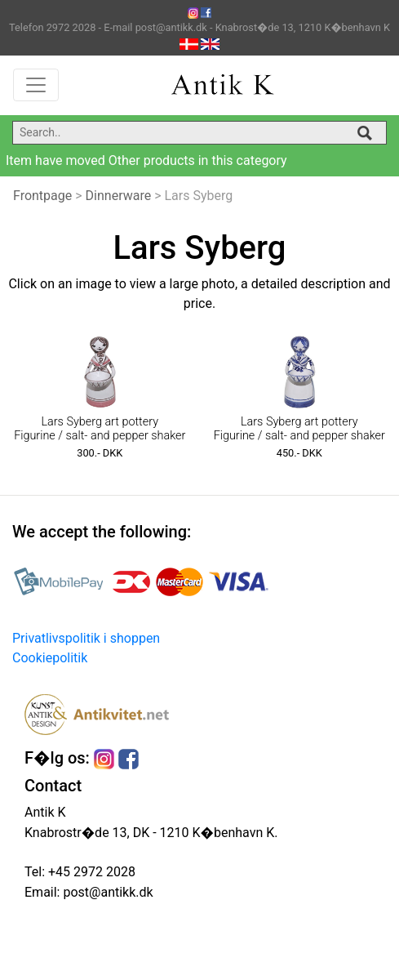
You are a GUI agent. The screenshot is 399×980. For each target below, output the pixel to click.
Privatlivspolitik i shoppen (86, 638)
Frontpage (42, 196)
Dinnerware (119, 196)
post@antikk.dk (106, 892)
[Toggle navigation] (36, 85)
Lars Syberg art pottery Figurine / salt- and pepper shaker (100, 429)
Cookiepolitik (50, 658)
